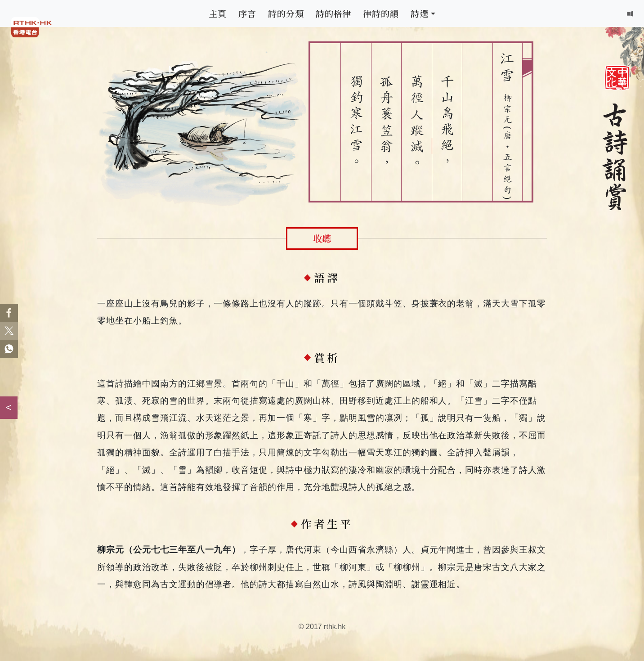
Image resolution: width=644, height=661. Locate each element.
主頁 (218, 13)
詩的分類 (286, 13)
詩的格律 (334, 13)
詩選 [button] (420, 13)
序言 (247, 13)
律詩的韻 (381, 13)
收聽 (322, 238)
